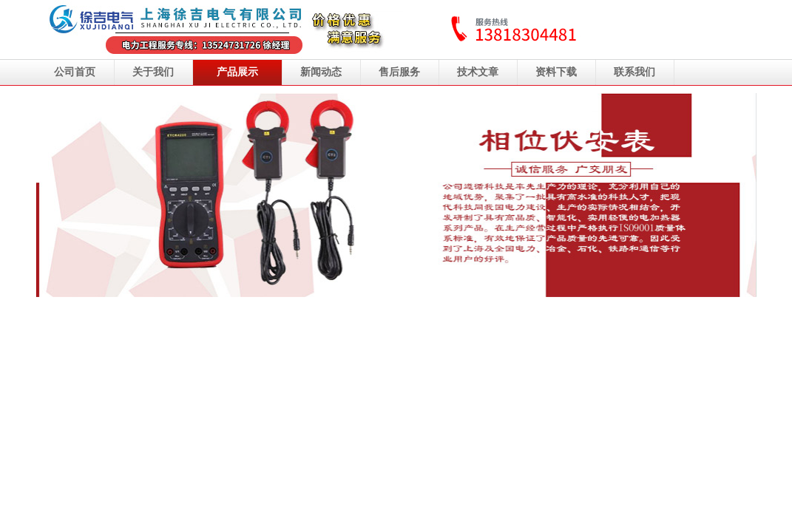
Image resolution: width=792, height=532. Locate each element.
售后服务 (399, 72)
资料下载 (556, 72)
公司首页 (75, 72)
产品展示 (237, 72)
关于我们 (153, 72)
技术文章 (478, 72)
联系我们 (634, 72)
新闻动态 (321, 72)
